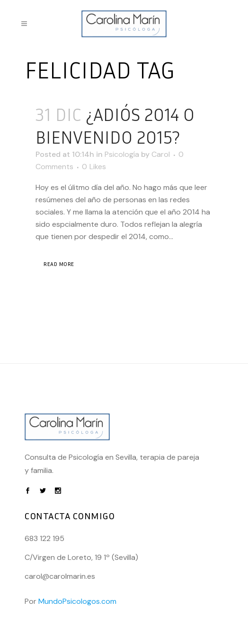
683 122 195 (44, 538)
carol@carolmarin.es (60, 576)
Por (71, 601)
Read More (59, 264)
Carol (161, 154)
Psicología (122, 154)
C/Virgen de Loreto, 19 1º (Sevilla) (81, 557)
